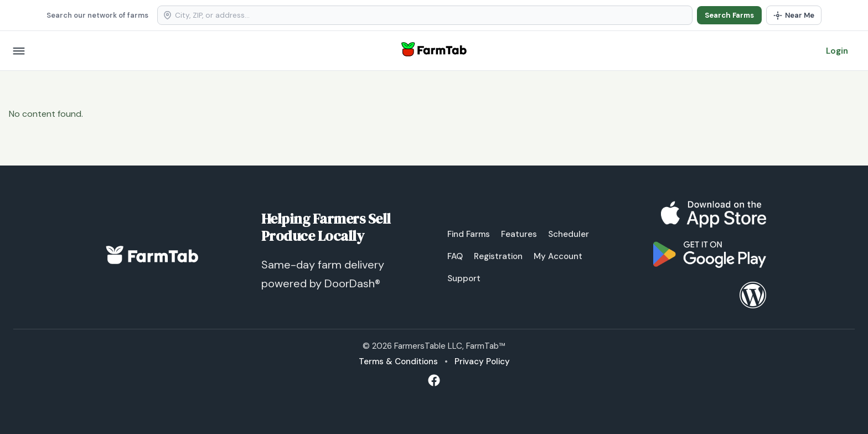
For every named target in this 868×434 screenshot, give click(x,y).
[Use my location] (794, 15)
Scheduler (569, 234)
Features (519, 234)
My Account (558, 256)
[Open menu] (19, 51)
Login (837, 51)
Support (464, 278)
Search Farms (729, 15)
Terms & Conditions (398, 361)
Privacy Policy (482, 361)
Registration (498, 256)
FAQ (455, 256)
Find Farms (469, 234)
